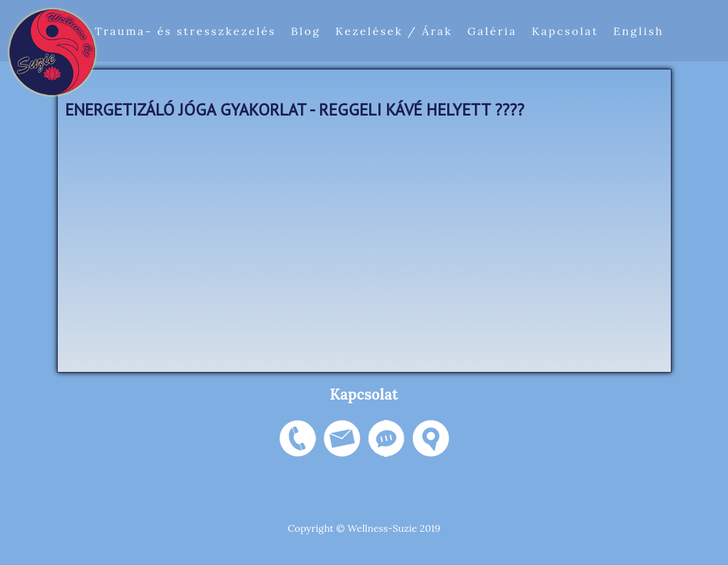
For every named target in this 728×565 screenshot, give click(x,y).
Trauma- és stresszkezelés (185, 31)
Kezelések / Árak (394, 31)
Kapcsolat (565, 31)
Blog (305, 31)
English (639, 31)
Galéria (492, 31)
